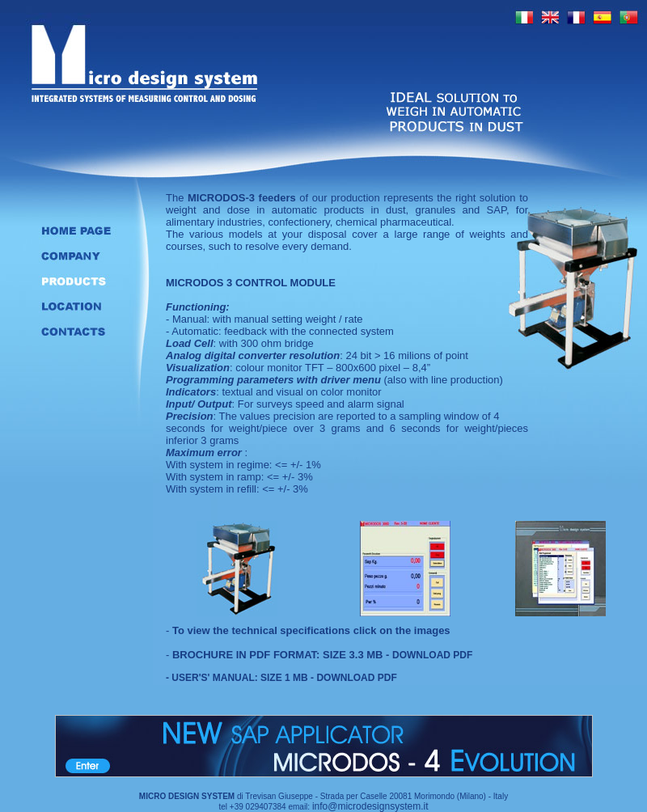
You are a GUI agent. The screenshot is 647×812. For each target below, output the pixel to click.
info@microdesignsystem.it (370, 806)
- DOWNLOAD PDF (353, 678)
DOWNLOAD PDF (432, 655)
